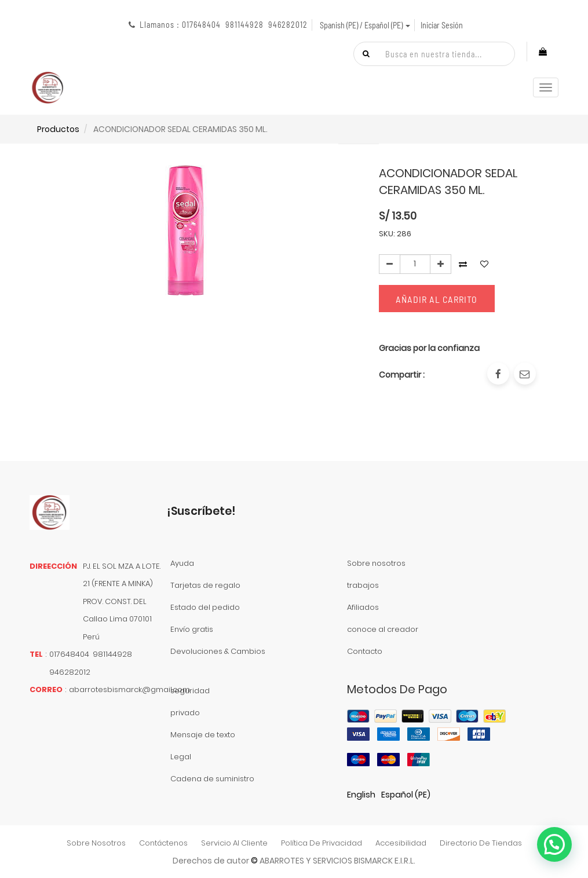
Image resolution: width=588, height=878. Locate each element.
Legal (181, 757)
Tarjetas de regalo (205, 585)
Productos (58, 129)
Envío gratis (192, 629)
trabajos (363, 585)
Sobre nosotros (376, 563)
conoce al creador (383, 629)
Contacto (365, 651)
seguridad (190, 691)
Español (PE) (406, 795)
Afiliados (363, 607)
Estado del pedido (205, 607)
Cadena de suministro (212, 779)
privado (185, 713)
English (361, 795)
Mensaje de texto (203, 735)
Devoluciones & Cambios (218, 651)
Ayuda (182, 563)
